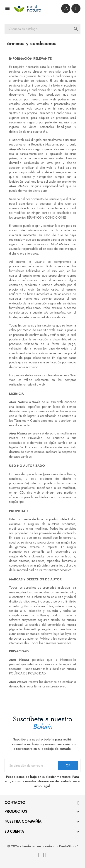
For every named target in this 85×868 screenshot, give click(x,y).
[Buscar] (42, 29)
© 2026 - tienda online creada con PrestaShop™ (43, 846)
